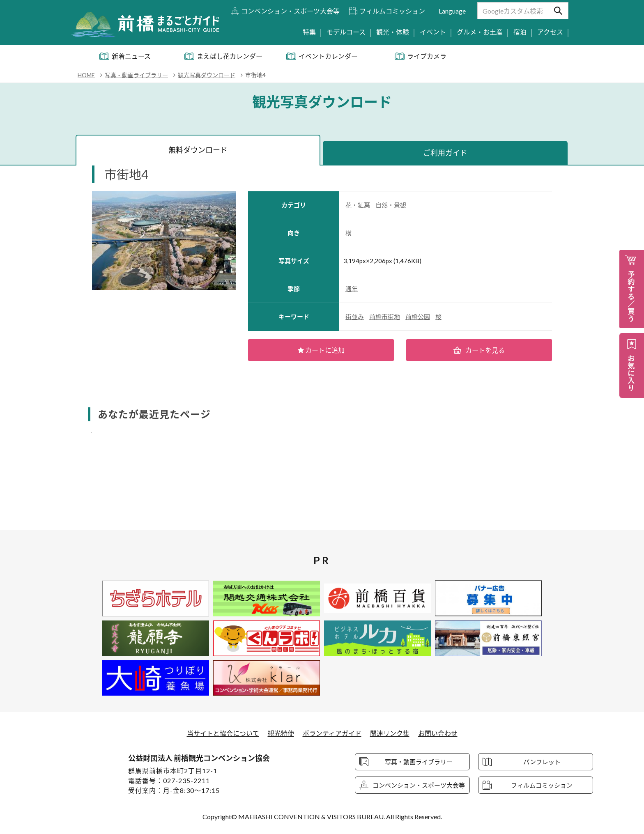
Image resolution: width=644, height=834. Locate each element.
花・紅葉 (358, 205)
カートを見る (479, 350)
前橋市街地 (385, 317)
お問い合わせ (438, 734)
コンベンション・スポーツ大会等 (290, 11)
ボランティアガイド (332, 734)
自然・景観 (391, 205)
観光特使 (281, 734)
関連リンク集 (390, 734)
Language (452, 11)
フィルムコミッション (392, 11)
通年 (352, 289)
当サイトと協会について (223, 734)
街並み (355, 317)
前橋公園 (418, 317)
